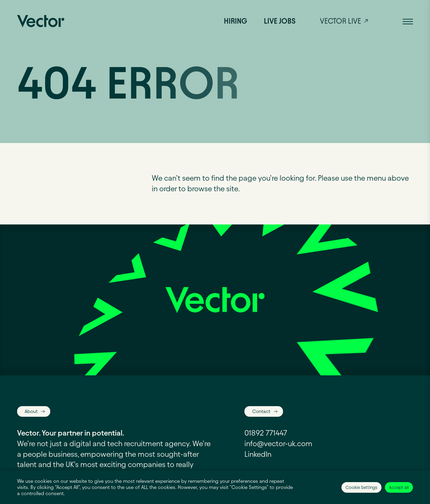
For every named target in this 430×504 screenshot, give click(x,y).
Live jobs (280, 21)
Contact (261, 411)
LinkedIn (258, 454)
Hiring (236, 21)
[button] (408, 21)
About (31, 411)
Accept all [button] (399, 487)
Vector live (340, 21)
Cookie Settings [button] (361, 487)
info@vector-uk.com (278, 444)
